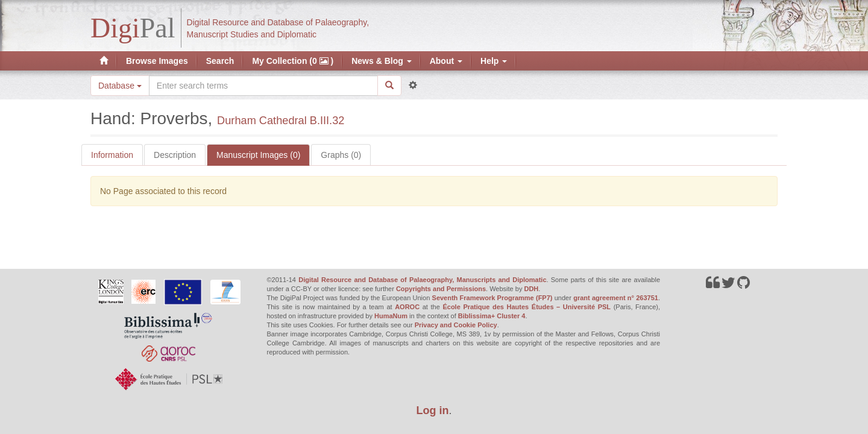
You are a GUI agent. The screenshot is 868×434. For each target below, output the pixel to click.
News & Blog (381, 61)
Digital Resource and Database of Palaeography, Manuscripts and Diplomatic (422, 280)
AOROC (407, 307)
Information (112, 155)
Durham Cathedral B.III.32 (281, 121)
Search (220, 61)
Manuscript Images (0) (258, 155)
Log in (433, 410)
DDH (531, 289)
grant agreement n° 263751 (616, 298)
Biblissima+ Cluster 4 (492, 316)
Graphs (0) (341, 155)
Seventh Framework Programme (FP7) (492, 298)
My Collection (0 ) (293, 61)
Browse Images (157, 61)
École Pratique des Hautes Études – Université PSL (527, 307)
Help (494, 61)
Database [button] (120, 86)
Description (175, 155)
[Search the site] (263, 86)
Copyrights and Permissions (441, 289)
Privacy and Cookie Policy (456, 325)
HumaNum (391, 316)
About (446, 61)
